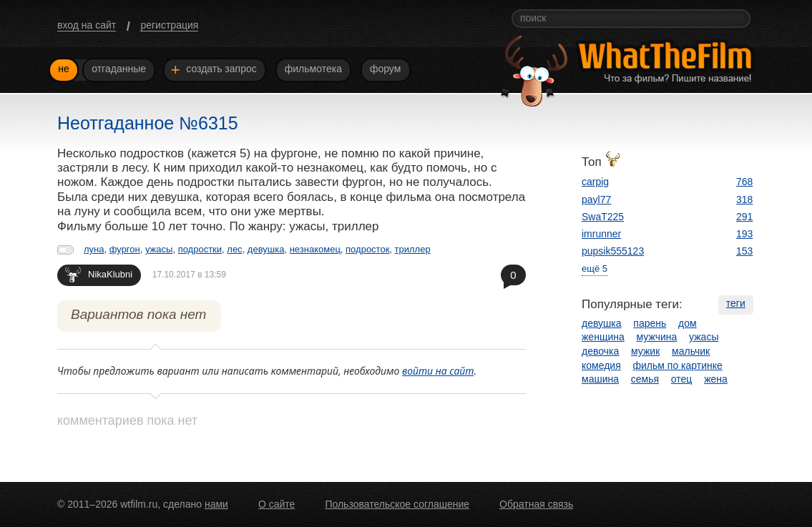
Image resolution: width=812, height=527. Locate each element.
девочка (600, 351)
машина (600, 379)
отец (682, 379)
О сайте (277, 504)
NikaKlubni (99, 274)
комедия (601, 365)
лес (234, 249)
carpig (595, 182)
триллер (413, 249)
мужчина (657, 337)
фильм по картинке (678, 365)
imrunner (601, 234)
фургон (125, 249)
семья (645, 379)
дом (688, 323)
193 (744, 234)
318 (744, 200)
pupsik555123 (613, 251)
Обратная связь (536, 504)
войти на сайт (438, 371)
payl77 (596, 200)
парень (650, 323)
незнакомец (315, 249)
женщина (603, 337)
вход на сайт (87, 25)
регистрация (169, 25)
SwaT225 (603, 217)
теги (736, 303)
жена (716, 379)
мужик (645, 351)
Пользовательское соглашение (397, 504)
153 (744, 251)
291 (744, 217)
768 (744, 182)
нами (216, 504)
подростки (200, 249)
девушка (266, 249)
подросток (367, 249)
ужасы (159, 249)
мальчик (691, 351)
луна (94, 249)
